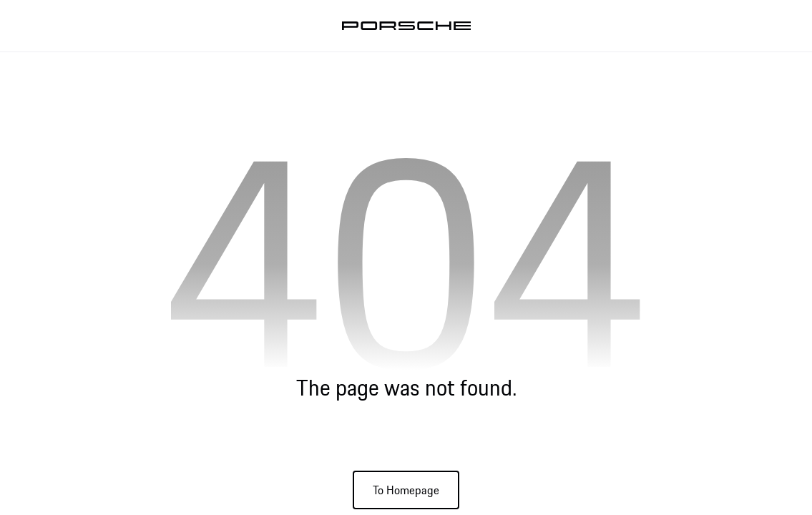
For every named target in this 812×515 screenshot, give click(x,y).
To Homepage (406, 490)
